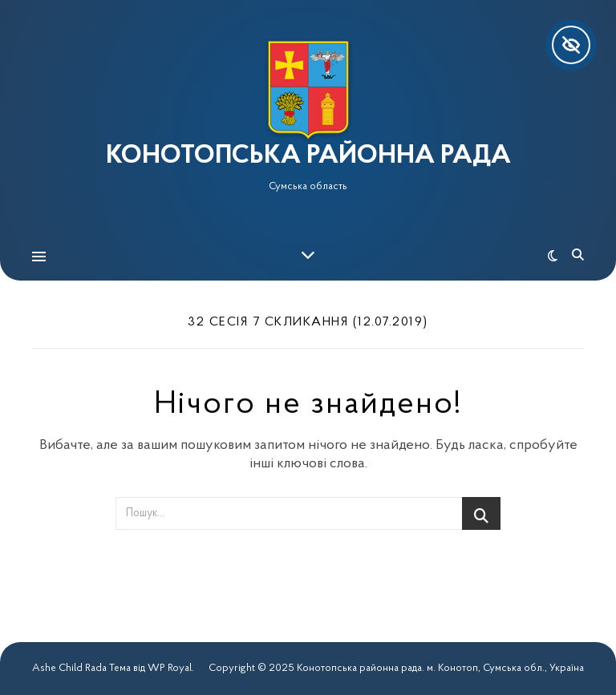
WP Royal (170, 668)
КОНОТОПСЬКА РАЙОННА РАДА (308, 156)
